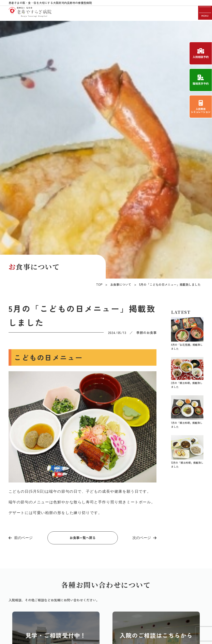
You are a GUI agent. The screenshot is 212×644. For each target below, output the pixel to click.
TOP (99, 284)
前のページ (23, 538)
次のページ (142, 538)
